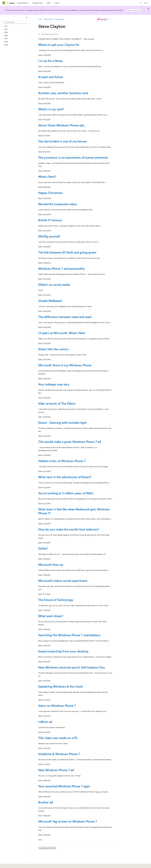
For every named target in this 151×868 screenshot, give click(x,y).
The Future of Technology (56, 600)
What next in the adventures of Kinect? (65, 477)
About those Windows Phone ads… (62, 125)
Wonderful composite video (58, 204)
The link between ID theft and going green (67, 252)
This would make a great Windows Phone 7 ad (70, 442)
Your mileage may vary (54, 384)
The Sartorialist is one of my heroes (63, 141)
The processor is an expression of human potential (73, 157)
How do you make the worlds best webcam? (69, 529)
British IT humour (50, 220)
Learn (40, 19)
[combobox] (15, 22)
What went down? (51, 616)
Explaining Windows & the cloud (60, 686)
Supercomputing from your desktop (63, 651)
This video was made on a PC (58, 738)
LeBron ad (45, 722)
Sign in (146, 3)
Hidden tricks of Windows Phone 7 (62, 461)
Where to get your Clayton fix (59, 45)
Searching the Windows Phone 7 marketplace (69, 635)
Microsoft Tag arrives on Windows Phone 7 (68, 821)
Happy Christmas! (51, 193)
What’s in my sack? (51, 109)
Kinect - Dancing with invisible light (62, 422)
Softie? (43, 548)
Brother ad (46, 802)
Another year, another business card (63, 93)
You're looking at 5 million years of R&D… (67, 493)
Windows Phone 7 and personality (62, 268)
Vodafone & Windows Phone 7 (59, 754)
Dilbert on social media (54, 285)
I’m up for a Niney (51, 61)
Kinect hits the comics (53, 349)
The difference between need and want (65, 317)
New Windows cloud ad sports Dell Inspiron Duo (72, 667)
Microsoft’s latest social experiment (63, 581)
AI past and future (51, 77)
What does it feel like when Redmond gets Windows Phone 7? (74, 511)
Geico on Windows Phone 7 (57, 706)
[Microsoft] (4, 3)
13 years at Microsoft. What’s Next (62, 333)
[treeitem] (16, 26)
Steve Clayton (59, 19)
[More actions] (111, 19)
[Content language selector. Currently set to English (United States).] (13, 865)
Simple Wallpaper (50, 301)
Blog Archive (48, 19)
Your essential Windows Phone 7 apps (64, 786)
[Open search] (141, 3)
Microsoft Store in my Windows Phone (65, 365)
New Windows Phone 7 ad (56, 770)
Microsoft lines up (51, 564)
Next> (41, 840)
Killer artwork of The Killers (57, 403)
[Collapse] (27, 18)
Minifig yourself (49, 236)
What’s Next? (47, 176)
